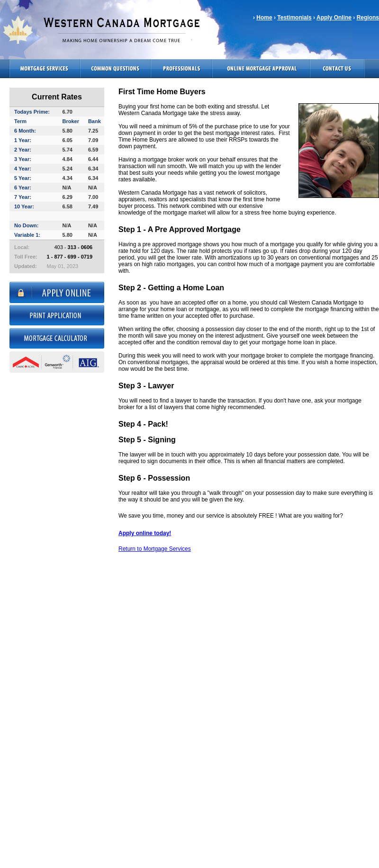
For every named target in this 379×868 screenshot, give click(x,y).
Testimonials (294, 18)
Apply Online (334, 18)
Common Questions (115, 69)
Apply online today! (145, 533)
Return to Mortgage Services (155, 549)
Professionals (181, 69)
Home (264, 18)
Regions (368, 18)
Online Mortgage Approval (261, 69)
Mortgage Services (40, 69)
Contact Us (337, 69)
